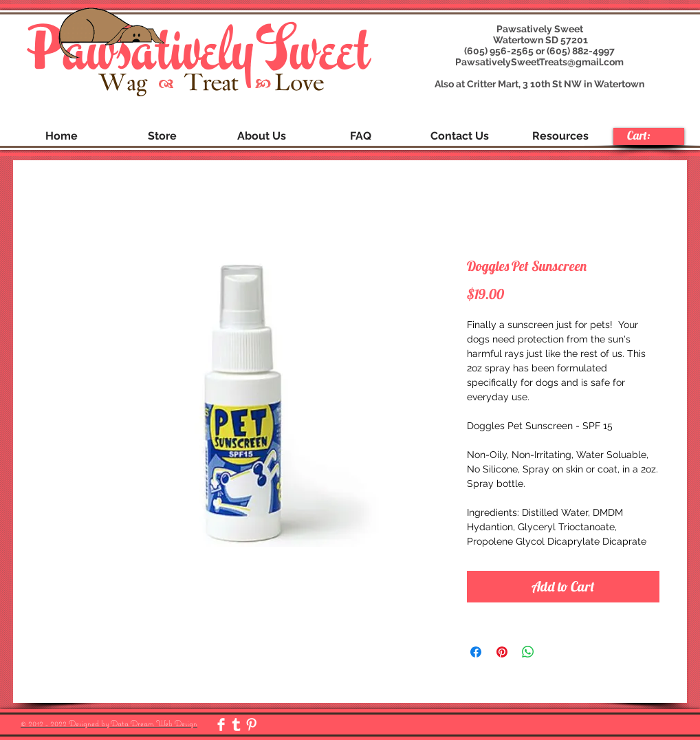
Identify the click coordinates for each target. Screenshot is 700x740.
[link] (648, 135)
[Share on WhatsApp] (528, 652)
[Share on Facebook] (476, 652)
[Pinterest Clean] (251, 725)
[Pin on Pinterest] (502, 652)
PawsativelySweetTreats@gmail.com (539, 62)
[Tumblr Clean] (236, 725)
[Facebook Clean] (221, 725)
